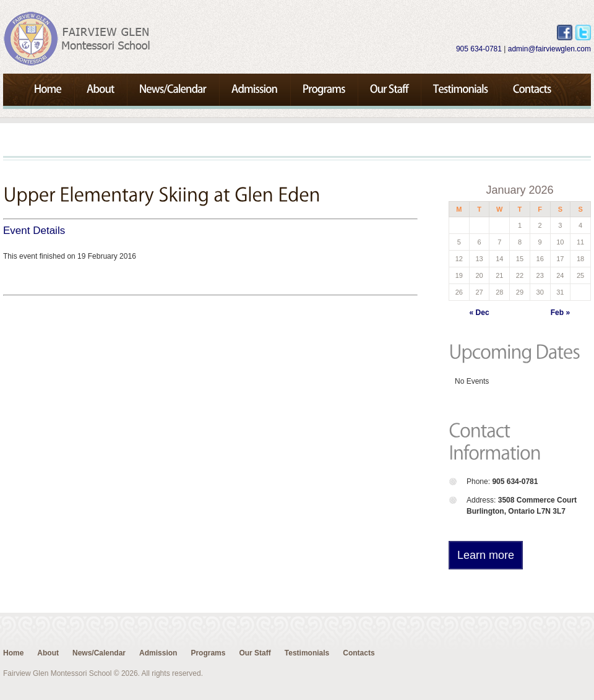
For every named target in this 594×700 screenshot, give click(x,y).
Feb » (560, 313)
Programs (208, 653)
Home (13, 653)
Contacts (359, 653)
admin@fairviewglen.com (549, 49)
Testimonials (307, 653)
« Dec (480, 313)
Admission (158, 653)
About (48, 653)
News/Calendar (99, 653)
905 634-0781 (479, 49)
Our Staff (255, 653)
